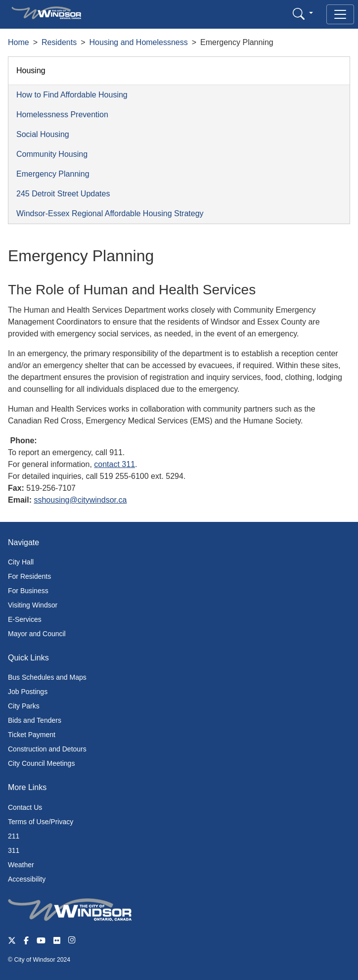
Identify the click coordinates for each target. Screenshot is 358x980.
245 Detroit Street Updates (63, 194)
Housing (31, 70)
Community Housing (52, 154)
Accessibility (27, 879)
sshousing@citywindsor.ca (80, 500)
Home (19, 42)
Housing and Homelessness (139, 42)
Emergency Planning (53, 174)
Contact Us (25, 807)
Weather (21, 865)
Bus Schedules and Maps (47, 677)
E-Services (25, 619)
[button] (303, 14)
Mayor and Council (37, 634)
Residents (59, 42)
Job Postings (28, 692)
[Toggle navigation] (340, 14)
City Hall (21, 562)
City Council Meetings (41, 763)
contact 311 (114, 464)
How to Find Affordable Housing (72, 95)
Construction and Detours (47, 749)
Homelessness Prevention (62, 115)
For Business (28, 591)
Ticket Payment (32, 735)
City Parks (24, 706)
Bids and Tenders (35, 720)
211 (14, 836)
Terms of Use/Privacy (41, 822)
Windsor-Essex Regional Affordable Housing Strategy (110, 213)
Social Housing (43, 134)
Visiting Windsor (33, 605)
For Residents (29, 576)
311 (14, 850)
